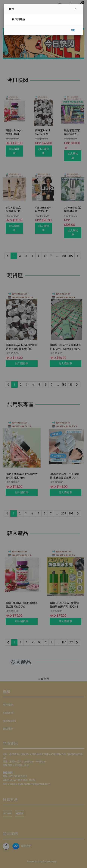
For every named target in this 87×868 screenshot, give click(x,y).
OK (73, 30)
